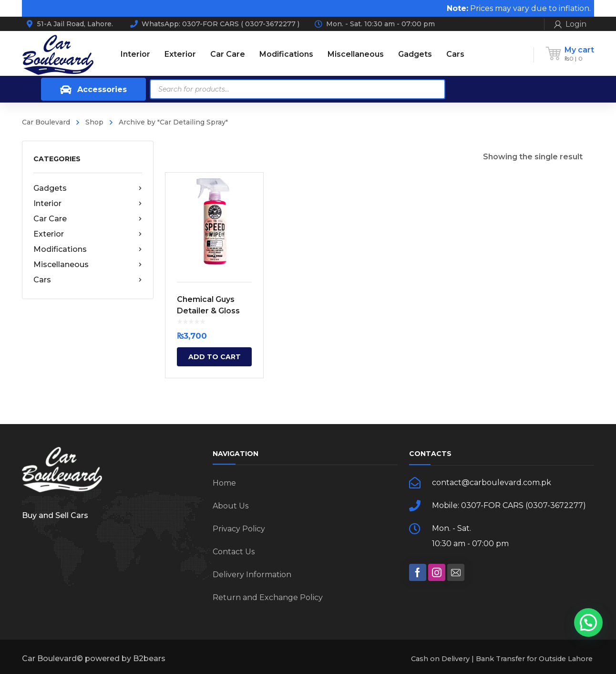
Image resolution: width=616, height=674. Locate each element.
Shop (94, 122)
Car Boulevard (46, 122)
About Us (231, 506)
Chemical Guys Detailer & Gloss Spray (208, 311)
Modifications (88, 249)
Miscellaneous (88, 265)
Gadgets (88, 188)
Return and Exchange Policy (268, 597)
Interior (88, 204)
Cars (88, 280)
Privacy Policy (239, 529)
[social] (418, 572)
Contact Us (234, 552)
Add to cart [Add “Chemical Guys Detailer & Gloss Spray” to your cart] (215, 357)
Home (224, 483)
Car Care (88, 219)
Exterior (88, 234)
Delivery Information (252, 575)
